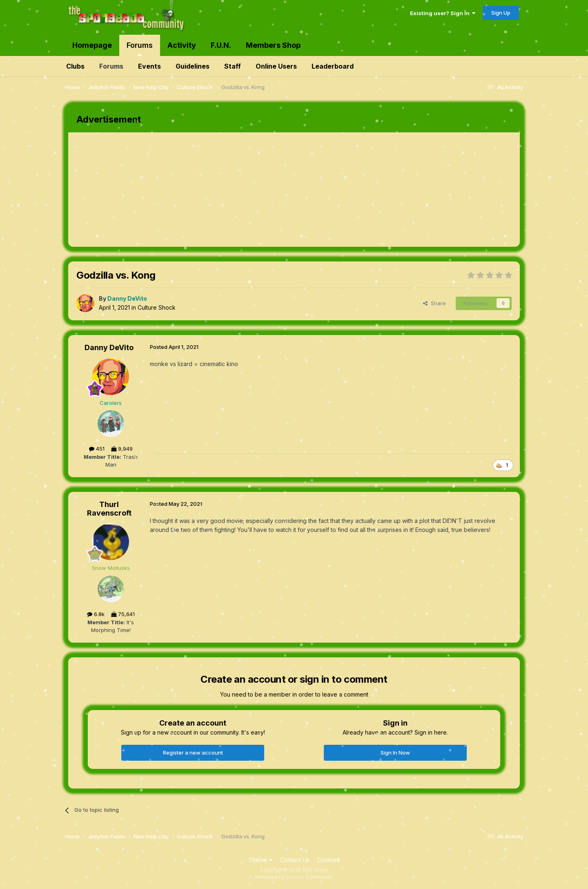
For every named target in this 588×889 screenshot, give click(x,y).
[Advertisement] (217, 190)
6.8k (96, 614)
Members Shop (273, 45)
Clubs (75, 66)
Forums (140, 48)
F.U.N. (221, 45)
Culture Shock (157, 307)
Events (149, 66)
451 (97, 449)
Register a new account (193, 753)
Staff (233, 66)
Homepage (92, 45)
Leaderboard (333, 66)
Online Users (276, 66)
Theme (260, 860)
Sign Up (501, 13)
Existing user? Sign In (443, 13)
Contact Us (295, 860)
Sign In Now (395, 753)
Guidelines (193, 66)
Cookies (329, 860)
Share (434, 303)
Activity (182, 45)
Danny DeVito (109, 347)
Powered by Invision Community (294, 877)
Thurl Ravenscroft (109, 509)
